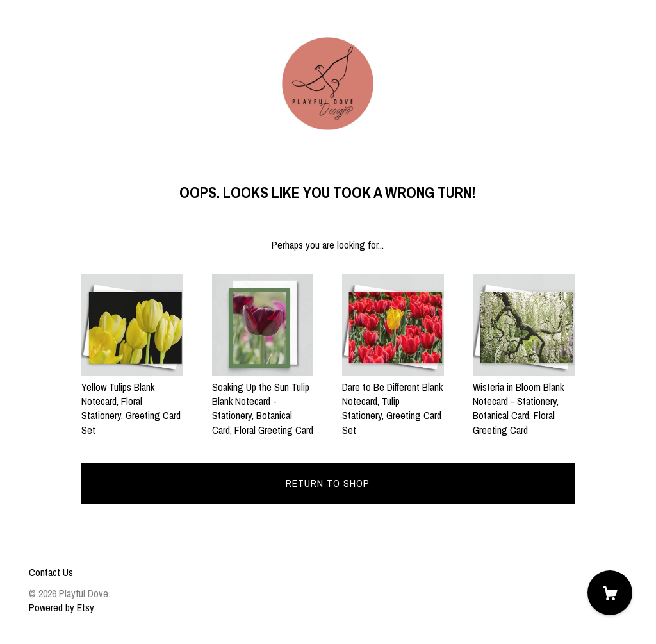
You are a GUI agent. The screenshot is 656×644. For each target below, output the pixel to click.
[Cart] (610, 593)
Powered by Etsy (61, 607)
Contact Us (51, 572)
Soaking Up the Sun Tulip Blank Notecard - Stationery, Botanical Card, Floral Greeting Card (263, 401)
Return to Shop (328, 483)
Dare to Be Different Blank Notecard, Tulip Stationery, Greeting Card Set (393, 401)
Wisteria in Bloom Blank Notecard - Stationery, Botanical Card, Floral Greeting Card (524, 401)
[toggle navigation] (619, 83)
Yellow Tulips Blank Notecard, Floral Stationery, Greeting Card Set (132, 401)
